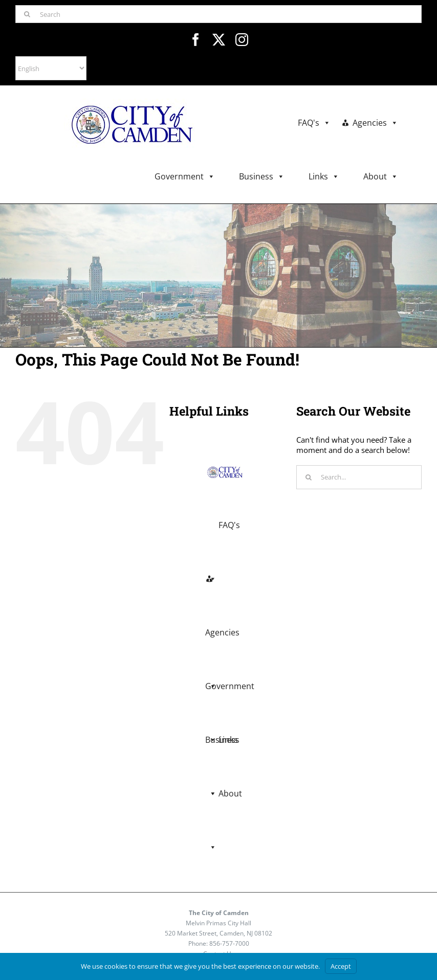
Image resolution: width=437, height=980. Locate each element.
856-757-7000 (229, 943)
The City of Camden (219, 913)
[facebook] (196, 40)
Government (185, 177)
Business (262, 177)
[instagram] (242, 40)
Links (324, 177)
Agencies (375, 123)
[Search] (218, 14)
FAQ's (314, 123)
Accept (341, 966)
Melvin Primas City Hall (218, 923)
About (381, 177)
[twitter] (219, 40)
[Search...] (359, 477)
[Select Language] (51, 68)
